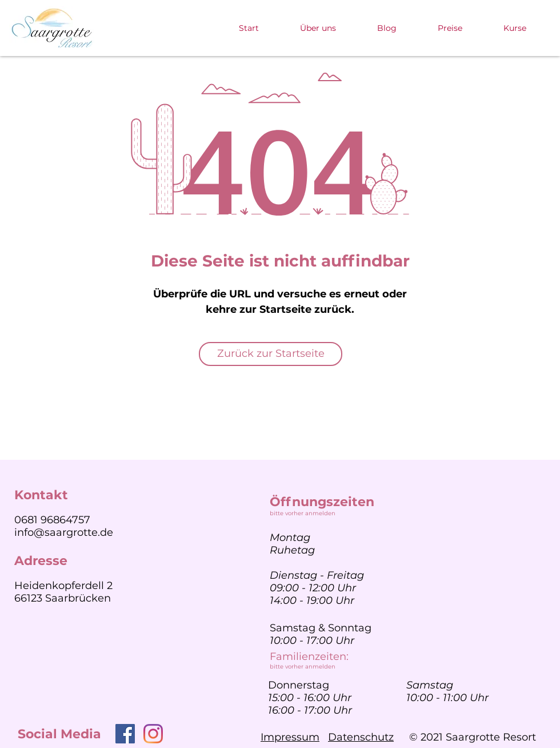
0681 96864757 (52, 520)
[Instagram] (153, 734)
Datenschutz (361, 737)
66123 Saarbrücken (63, 598)
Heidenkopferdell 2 (63, 586)
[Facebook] (125, 734)
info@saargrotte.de (64, 532)
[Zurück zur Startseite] (271, 354)
